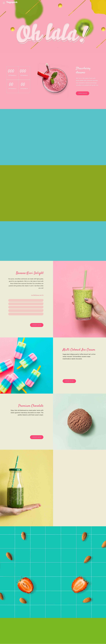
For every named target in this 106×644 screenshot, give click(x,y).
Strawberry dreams (83, 70)
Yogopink (12, 2)
